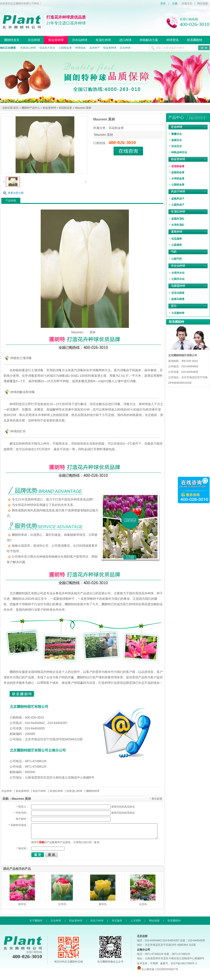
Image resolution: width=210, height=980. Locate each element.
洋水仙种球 (80, 40)
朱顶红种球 (103, 40)
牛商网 (154, 963)
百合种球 (34, 40)
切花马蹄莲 (178, 293)
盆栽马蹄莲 (178, 299)
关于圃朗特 (36, 921)
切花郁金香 (65, 108)
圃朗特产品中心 (31, 108)
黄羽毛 (103, 904)
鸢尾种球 (177, 232)
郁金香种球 (56, 40)
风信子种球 (39, 791)
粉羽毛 (22, 904)
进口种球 (125, 40)
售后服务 (117, 921)
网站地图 (203, 3)
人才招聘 (136, 921)
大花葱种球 (178, 313)
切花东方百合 (47, 48)
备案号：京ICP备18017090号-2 (178, 963)
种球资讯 (173, 40)
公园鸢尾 (177, 245)
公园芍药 (177, 259)
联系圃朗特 (195, 40)
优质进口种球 (28, 48)
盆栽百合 (177, 140)
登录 (163, 3)
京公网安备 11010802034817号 (158, 969)
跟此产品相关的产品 (17, 869)
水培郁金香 (178, 179)
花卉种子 (94, 48)
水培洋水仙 (178, 273)
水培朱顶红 (178, 225)
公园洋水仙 (178, 279)
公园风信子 (178, 205)
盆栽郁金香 (178, 172)
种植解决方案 (149, 40)
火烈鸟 (143, 904)
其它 (174, 306)
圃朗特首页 (12, 40)
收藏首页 (187, 3)
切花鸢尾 (177, 239)
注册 (175, 3)
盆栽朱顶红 (178, 219)
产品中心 (176, 117)
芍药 (174, 252)
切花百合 (177, 146)
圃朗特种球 (93, 791)
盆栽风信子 (178, 199)
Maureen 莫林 (83, 108)
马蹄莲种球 (178, 286)
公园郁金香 (65, 48)
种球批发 (80, 48)
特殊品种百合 (179, 152)
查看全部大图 (16, 193)
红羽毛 (62, 904)
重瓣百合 (177, 134)
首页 (16, 108)
